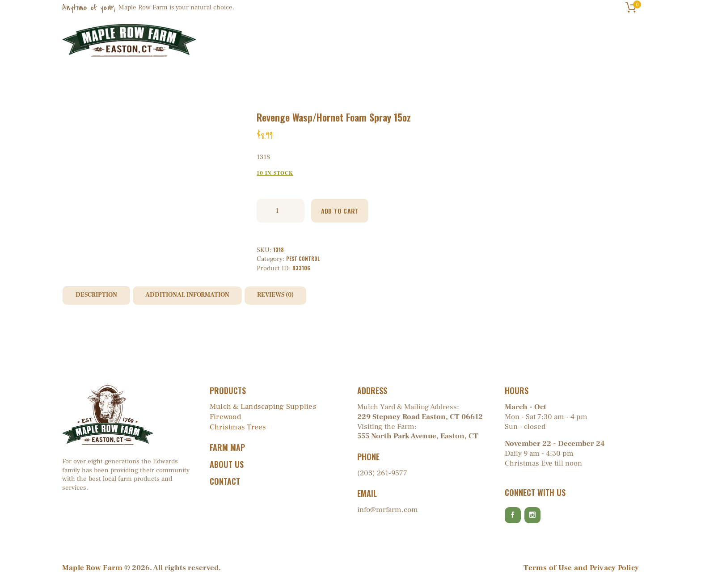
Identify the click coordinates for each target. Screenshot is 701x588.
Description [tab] (99, 296)
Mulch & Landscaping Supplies (262, 407)
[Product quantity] (281, 211)
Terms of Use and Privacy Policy (583, 573)
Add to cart (345, 210)
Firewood (225, 418)
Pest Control (303, 259)
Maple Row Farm (92, 573)
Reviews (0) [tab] (292, 296)
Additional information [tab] (197, 296)
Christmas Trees (237, 428)
